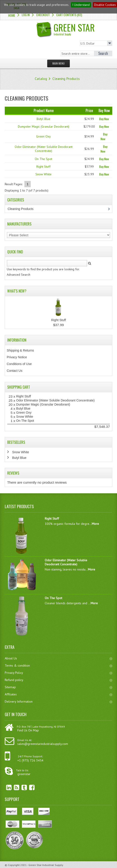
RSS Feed (13, 787)
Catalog (41, 79)
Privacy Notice (17, 357)
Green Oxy (43, 136)
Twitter (21, 787)
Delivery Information (59, 701)
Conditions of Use (19, 364)
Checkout (43, 15)
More (95, 524)
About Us (59, 658)
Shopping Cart (19, 387)
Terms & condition (59, 665)
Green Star (74, 28)
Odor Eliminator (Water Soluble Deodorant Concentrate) (44, 149)
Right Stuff (43, 167)
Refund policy (59, 680)
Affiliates (59, 694)
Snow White (43, 174)
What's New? (17, 291)
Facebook (28, 787)
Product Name (44, 110)
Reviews (13, 473)
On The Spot (43, 159)
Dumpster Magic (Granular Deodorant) (44, 126)
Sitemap (59, 687)
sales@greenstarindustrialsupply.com (43, 744)
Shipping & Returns (20, 350)
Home (12, 15)
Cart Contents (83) (69, 15)
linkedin (5, 787)
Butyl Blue (43, 119)
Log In (26, 15)
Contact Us (15, 371)
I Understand (81, 5)
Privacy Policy (59, 673)
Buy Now (104, 119)
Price (89, 110)
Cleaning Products (66, 79)
